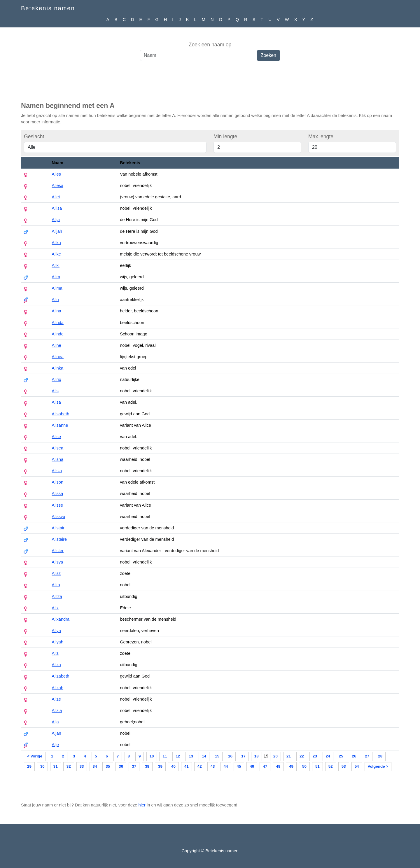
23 (315, 756)
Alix (55, 608)
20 (275, 756)
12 (178, 756)
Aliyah (57, 642)
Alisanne (60, 425)
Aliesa (57, 185)
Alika (56, 243)
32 (69, 766)
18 (257, 756)
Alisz (56, 573)
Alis (55, 391)
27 (367, 756)
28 (380, 756)
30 (42, 766)
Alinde (58, 334)
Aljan (56, 733)
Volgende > (378, 766)
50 (304, 766)
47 (265, 766)
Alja (55, 722)
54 (357, 766)
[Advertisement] (210, 84)
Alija (56, 220)
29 (29, 766)
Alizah (57, 688)
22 (302, 756)
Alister (58, 551)
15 (217, 756)
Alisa (56, 402)
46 (252, 766)
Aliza (56, 665)
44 (226, 766)
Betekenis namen (48, 8)
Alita (56, 585)
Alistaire (59, 539)
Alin (55, 300)
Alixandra (61, 619)
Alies (56, 174)
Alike (56, 254)
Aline (56, 345)
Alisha (57, 459)
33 (82, 766)
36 (121, 766)
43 (213, 766)
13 (191, 756)
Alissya (58, 517)
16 (230, 756)
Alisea (57, 448)
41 (187, 766)
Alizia (57, 710)
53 (344, 766)
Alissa (57, 494)
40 (173, 766)
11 (165, 756)
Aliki (56, 265)
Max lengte (321, 136)
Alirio (56, 379)
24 (328, 756)
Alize (56, 699)
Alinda (58, 323)
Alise (56, 437)
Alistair (58, 528)
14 (204, 756)
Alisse (57, 505)
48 (278, 766)
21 (289, 756)
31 (56, 766)
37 (134, 766)
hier (142, 805)
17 (243, 756)
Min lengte (225, 136)
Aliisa (57, 208)
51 (317, 766)
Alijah (57, 231)
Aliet (56, 197)
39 (160, 766)
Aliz (55, 653)
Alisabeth (60, 414)
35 (108, 766)
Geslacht (34, 136)
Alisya (57, 562)
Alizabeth (60, 676)
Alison (57, 482)
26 (354, 756)
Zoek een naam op (210, 45)
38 (147, 766)
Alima (57, 288)
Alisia (57, 471)
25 (341, 756)
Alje (55, 745)
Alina (56, 311)
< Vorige (35, 756)
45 (239, 766)
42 (200, 766)
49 (291, 766)
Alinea (58, 357)
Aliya (56, 631)
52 (331, 766)
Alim (56, 277)
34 (95, 766)
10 (152, 756)
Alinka (57, 368)
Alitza (57, 596)
